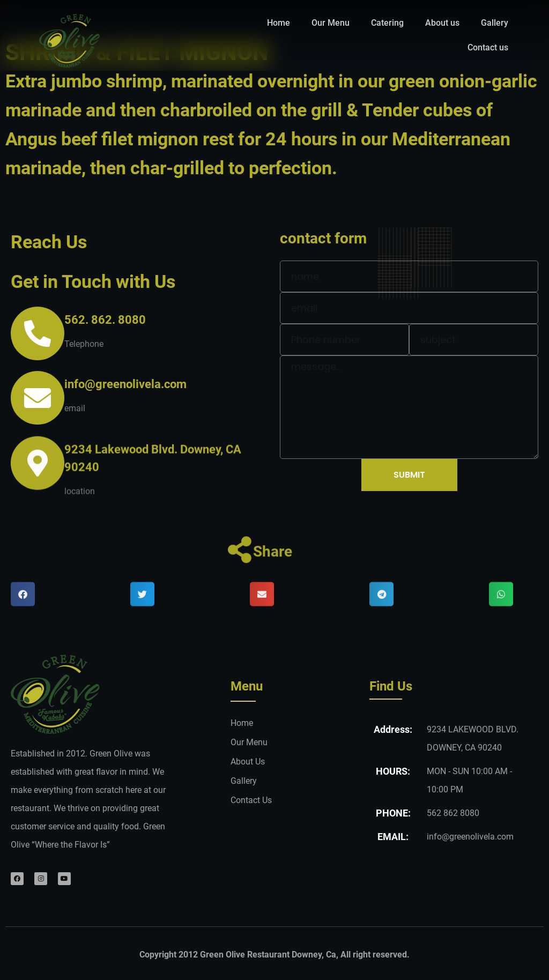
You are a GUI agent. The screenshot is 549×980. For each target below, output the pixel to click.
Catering (387, 23)
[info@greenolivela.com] (38, 398)
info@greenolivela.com (125, 384)
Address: (393, 729)
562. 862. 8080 (105, 320)
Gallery (495, 23)
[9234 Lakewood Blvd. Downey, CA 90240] (38, 480)
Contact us (488, 47)
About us (442, 23)
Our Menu (331, 23)
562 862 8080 (453, 813)
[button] (23, 610)
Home (279, 23)
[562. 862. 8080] (38, 333)
